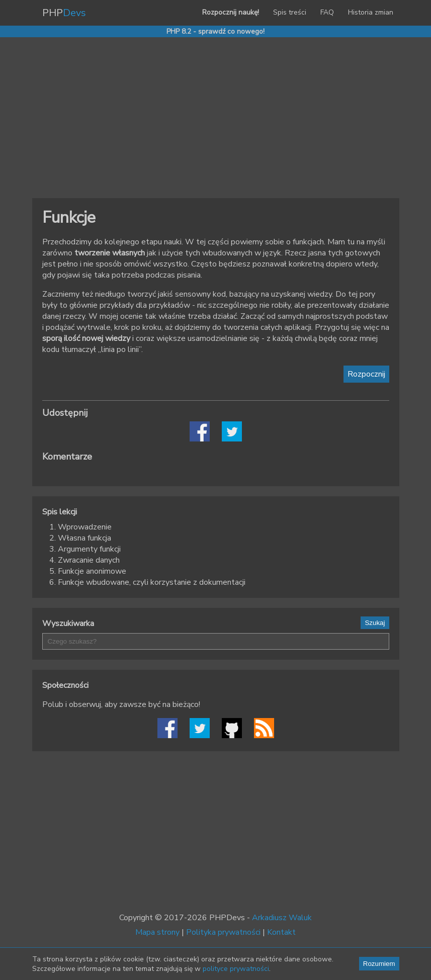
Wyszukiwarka (68, 623)
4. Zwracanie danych (84, 560)
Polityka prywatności (223, 932)
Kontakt (281, 932)
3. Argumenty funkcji (85, 549)
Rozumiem (379, 964)
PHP (64, 13)
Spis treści (290, 12)
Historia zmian (371, 12)
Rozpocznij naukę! (231, 12)
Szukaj (375, 623)
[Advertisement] (216, 118)
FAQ (327, 12)
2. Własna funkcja (80, 538)
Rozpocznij (366, 374)
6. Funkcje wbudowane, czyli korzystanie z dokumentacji (147, 582)
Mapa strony (157, 932)
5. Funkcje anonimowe (88, 571)
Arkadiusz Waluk (282, 918)
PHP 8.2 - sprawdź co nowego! (215, 31)
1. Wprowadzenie (80, 527)
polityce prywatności (236, 969)
